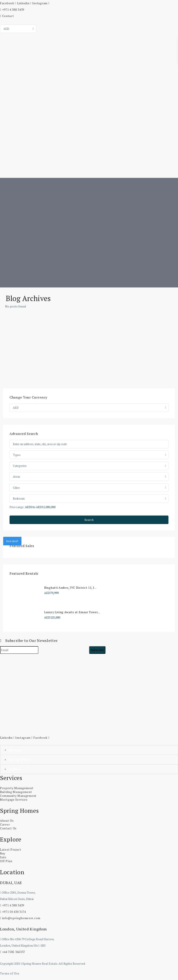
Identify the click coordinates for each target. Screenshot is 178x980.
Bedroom (19, 499)
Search (89, 520)
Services (16, 750)
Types (17, 455)
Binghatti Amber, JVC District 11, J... (70, 588)
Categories (20, 466)
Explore (15, 769)
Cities (16, 488)
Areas (17, 477)
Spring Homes (20, 759)
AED (6, 29)
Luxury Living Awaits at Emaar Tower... (72, 612)
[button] (89, 750)
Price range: (17, 507)
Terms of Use (10, 973)
